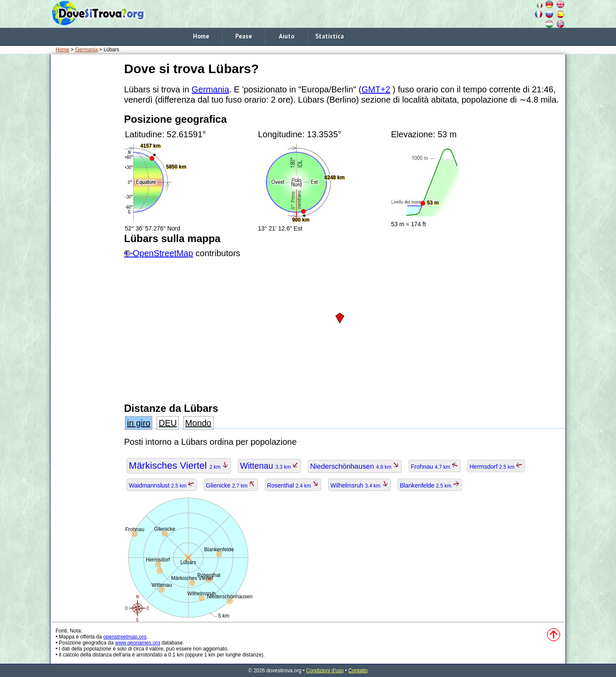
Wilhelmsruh (359, 485)
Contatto (358, 671)
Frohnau (434, 467)
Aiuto (287, 36)
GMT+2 (376, 89)
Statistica (330, 36)
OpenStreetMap (163, 253)
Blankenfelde (429, 485)
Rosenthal (293, 485)
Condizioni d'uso (325, 671)
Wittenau (269, 466)
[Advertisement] (86, 188)
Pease (244, 36)
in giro (139, 423)
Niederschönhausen (355, 466)
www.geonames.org (138, 643)
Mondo (198, 423)
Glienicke (231, 485)
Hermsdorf (496, 467)
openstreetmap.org (125, 637)
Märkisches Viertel (179, 466)
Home (201, 36)
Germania (87, 50)
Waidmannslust (162, 485)
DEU (168, 423)
